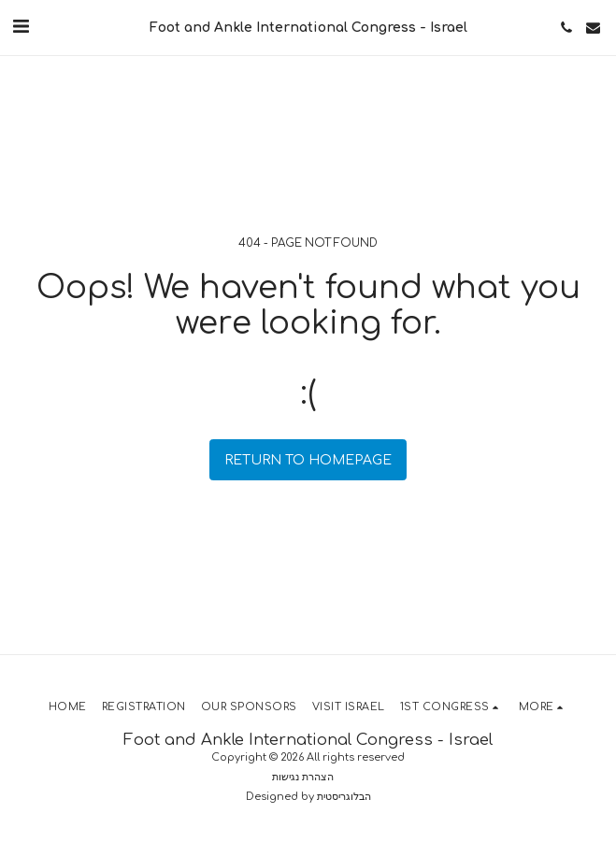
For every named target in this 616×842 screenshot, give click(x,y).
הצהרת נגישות (303, 777)
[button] (21, 27)
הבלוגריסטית (344, 797)
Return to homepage (308, 460)
